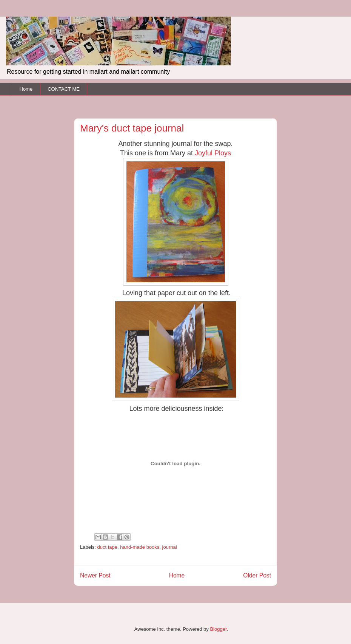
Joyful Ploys (213, 153)
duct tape (108, 547)
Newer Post (95, 575)
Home (26, 89)
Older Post (257, 575)
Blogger (218, 629)
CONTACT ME (64, 89)
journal (170, 547)
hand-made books (140, 547)
